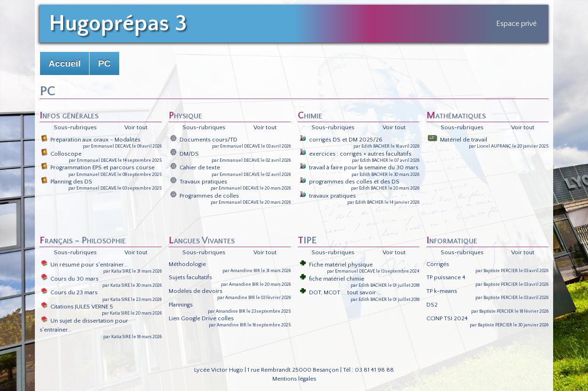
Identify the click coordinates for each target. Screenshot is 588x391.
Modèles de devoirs (196, 291)
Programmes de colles (204, 196)
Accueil (65, 63)
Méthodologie (187, 264)
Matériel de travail (457, 140)
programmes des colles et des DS (349, 182)
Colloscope (61, 154)
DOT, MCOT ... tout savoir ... (340, 292)
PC (104, 63)
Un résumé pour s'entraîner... (84, 265)
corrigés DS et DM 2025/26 (341, 140)
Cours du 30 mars (70, 279)
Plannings (181, 305)
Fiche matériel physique (336, 265)
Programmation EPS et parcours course (98, 167)
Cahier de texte (195, 167)
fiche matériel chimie (332, 279)
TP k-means (442, 291)
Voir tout (136, 127)
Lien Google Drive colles (201, 318)
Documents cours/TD (204, 140)
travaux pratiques (327, 196)
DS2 (432, 305)
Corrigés (438, 264)
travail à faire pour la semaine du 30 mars (359, 167)
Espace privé (516, 24)
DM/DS (184, 154)
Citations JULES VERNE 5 (77, 307)
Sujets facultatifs (190, 277)
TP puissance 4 (446, 277)
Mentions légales (294, 379)
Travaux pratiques (199, 182)
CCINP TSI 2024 (447, 318)
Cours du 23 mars (69, 292)
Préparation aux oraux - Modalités (91, 140)
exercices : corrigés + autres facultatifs (355, 154)
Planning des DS (67, 182)
